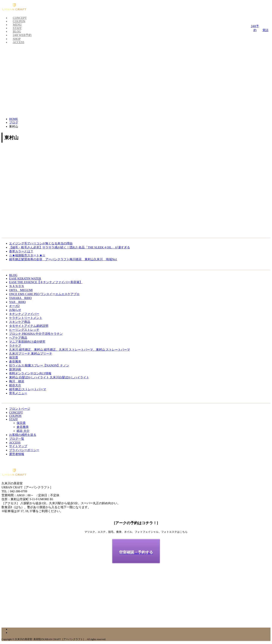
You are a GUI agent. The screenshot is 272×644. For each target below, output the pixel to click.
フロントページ (20, 409)
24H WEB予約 (22, 35)
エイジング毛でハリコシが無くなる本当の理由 (41, 243)
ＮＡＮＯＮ (17, 286)
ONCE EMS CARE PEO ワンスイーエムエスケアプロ (44, 294)
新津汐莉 (15, 369)
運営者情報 (17, 454)
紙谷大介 (15, 385)
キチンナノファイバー (24, 314)
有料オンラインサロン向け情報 (30, 373)
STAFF (17, 28)
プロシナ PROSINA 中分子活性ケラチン (36, 334)
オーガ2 (14, 306)
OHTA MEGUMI (21, 290)
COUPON (19, 21)
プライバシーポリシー (24, 450)
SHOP (17, 39)
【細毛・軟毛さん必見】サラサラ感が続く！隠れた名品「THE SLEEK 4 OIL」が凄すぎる (70, 247)
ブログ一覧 (17, 439)
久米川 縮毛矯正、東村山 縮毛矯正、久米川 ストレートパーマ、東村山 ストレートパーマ (70, 350)
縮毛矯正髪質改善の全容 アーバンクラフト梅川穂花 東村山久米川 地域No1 (63, 259)
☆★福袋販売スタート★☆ (27, 255)
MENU (17, 25)
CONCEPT (20, 18)
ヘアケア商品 (18, 338)
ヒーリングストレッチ (24, 330)
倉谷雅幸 (15, 361)
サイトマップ (18, 446)
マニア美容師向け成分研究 (27, 342)
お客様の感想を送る (23, 435)
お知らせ (15, 310)
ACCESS (19, 42)
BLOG (17, 31)
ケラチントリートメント (26, 318)
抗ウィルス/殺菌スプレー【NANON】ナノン (39, 365)
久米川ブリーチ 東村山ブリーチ (31, 354)
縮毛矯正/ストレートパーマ (28, 389)
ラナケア (15, 346)
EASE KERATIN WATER (25, 279)
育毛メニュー (18, 393)
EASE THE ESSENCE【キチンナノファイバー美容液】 (46, 282)
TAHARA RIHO (20, 298)
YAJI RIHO (17, 302)
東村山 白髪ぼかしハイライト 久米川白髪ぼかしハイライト (49, 377)
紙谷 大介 (23, 431)
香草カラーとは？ (21, 251)
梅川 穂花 (17, 381)
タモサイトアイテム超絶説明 (29, 326)
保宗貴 (14, 358)
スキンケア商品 (20, 322)
